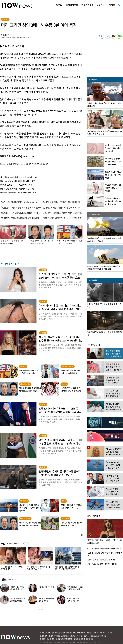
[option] (39, 560)
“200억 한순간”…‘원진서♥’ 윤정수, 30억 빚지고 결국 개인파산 (75, 589)
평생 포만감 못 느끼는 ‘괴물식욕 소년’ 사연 (17, 189)
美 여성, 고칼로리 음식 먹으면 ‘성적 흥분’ (16, 185)
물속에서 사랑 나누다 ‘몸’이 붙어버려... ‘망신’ (18, 181)
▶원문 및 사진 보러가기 (12, 46)
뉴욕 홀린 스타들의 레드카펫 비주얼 (46, 600)
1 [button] (40, 610)
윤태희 (3, 35)
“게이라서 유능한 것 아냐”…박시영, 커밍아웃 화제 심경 (39, 568)
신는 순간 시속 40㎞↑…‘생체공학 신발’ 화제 (18, 192)
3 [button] (43, 610)
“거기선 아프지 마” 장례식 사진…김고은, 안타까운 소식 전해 (66, 568)
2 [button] (41, 610)
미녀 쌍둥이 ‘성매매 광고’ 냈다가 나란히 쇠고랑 (19, 177)
